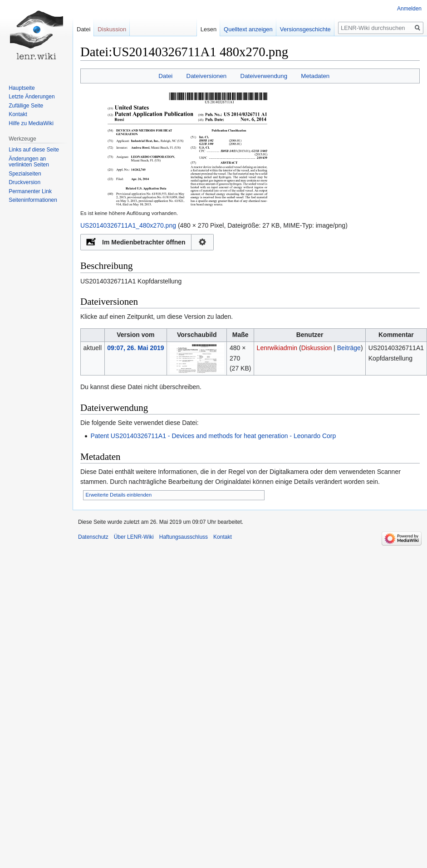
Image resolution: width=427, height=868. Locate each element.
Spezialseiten (25, 174)
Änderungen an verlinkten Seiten (29, 162)
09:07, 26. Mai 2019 (135, 348)
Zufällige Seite (26, 106)
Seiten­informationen (33, 200)
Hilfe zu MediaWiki (31, 123)
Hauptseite (22, 88)
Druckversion (25, 182)
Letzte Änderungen (32, 97)
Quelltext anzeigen (242, 29)
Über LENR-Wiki (134, 537)
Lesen (203, 29)
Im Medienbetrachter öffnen (144, 242)
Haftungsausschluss (184, 537)
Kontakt (18, 114)
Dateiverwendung (264, 76)
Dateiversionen (207, 76)
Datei (165, 76)
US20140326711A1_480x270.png (128, 225)
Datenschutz (93, 537)
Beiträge (349, 348)
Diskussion (317, 348)
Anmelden (409, 9)
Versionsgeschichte (299, 29)
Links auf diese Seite (34, 150)
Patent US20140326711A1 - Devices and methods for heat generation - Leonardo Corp (213, 436)
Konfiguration (203, 242)
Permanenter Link (30, 191)
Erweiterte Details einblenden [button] (119, 495)
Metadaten (315, 76)
